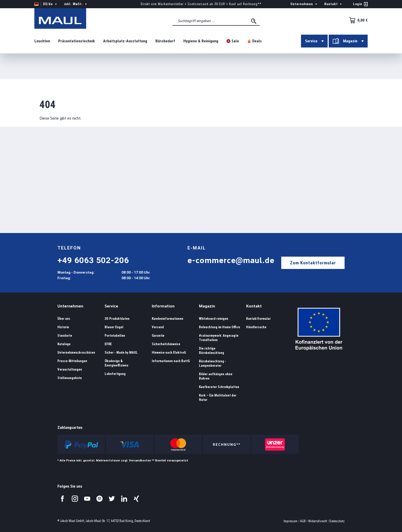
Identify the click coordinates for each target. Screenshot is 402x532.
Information (163, 306)
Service (111, 306)
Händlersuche (256, 327)
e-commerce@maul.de (231, 260)
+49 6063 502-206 (93, 260)
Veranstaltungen (70, 369)
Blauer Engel (114, 327)
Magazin (207, 306)
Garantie (158, 336)
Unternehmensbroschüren (76, 352)
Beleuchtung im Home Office (219, 327)
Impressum (290, 521)
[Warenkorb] (357, 20)
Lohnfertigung (115, 374)
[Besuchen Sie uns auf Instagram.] (75, 499)
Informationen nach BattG (171, 361)
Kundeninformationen (168, 319)
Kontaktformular (258, 319)
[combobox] (216, 21)
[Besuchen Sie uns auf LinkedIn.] (124, 499)
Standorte (65, 336)
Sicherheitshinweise (166, 344)
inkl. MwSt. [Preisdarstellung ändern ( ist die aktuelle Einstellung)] (76, 4)
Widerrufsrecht (318, 521)
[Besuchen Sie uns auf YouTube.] (87, 499)
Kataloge (64, 344)
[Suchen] (254, 21)
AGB (303, 521)
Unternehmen (70, 306)
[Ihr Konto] (360, 4)
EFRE (108, 344)
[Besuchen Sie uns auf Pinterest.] (99, 499)
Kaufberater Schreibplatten (219, 387)
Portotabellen (115, 336)
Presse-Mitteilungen (72, 361)
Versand (158, 327)
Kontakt (254, 306)
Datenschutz (337, 521)
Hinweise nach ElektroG (169, 352)
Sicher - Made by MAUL (121, 352)
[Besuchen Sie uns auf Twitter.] (112, 499)
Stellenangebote (70, 378)
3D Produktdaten (117, 319)
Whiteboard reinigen (214, 319)
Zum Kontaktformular (313, 263)
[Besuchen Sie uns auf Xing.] (136, 499)
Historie (63, 327)
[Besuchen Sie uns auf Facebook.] (63, 499)
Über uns (64, 319)
